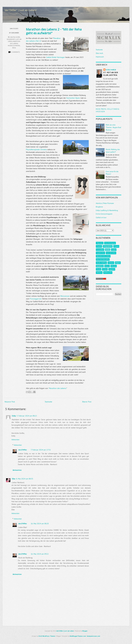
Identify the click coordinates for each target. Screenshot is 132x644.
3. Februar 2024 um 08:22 (27, 416)
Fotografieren (108, 246)
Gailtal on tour (101, 218)
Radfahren (100, 266)
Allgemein (100, 243)
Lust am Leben (111, 253)
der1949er (23, 450)
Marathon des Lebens (103, 256)
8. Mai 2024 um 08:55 (25, 479)
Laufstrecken (100, 253)
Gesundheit (11, 39)
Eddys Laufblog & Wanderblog (107, 210)
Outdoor (111, 263)
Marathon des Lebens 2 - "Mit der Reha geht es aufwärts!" (54, 31)
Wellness (99, 273)
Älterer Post (87, 402)
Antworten (15, 440)
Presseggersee (36, 299)
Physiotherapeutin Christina (36, 149)
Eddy (14, 416)
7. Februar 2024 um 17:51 (41, 450)
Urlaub (105, 269)
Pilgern (118, 263)
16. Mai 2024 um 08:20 (40, 524)
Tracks (99, 269)
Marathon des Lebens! (58, 388)
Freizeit (116, 246)
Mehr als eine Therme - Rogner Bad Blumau (113, 127)
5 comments (15, 52)
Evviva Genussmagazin (104, 214)
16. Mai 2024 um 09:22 (40, 554)
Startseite (48, 402)
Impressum (100, 57)
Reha (14, 48)
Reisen (107, 266)
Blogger (85, 631)
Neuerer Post (10, 402)
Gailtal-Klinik (15, 37)
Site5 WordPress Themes (47, 636)
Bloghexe (99, 207)
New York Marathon (103, 259)
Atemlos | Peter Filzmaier (105, 203)
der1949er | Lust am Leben (65, 631)
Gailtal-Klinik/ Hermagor (56, 57)
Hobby (108, 250)
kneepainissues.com (94, 636)
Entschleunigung (110, 243)
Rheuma (114, 266)
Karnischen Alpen (73, 98)
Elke (14, 479)
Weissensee (65, 296)
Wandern (112, 269)
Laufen (114, 250)
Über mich (99, 53)
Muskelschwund (14, 46)
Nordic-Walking (101, 263)
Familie (99, 246)
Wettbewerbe (108, 273)
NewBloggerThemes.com (78, 636)
